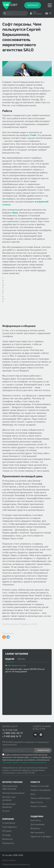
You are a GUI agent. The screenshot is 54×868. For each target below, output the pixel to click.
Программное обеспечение (10, 787)
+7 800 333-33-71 (12, 733)
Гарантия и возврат (41, 836)
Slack (15, 213)
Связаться (33, 5)
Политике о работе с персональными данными (24, 762)
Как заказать (38, 832)
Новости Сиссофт (40, 786)
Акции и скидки (39, 806)
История (7, 831)
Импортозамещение (13, 793)
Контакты (36, 820)
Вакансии (7, 839)
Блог (33, 794)
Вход (35, 12)
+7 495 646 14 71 (12, 736)
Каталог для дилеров (9, 798)
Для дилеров (37, 824)
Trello (33, 135)
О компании (9, 823)
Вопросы (35, 828)
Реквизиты (8, 843)
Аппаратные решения (9, 805)
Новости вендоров (41, 790)
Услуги (6, 811)
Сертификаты (10, 827)
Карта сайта (9, 860)
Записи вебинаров (40, 798)
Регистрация (37, 14)
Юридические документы (16, 864)
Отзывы (6, 835)
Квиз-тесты (37, 802)
